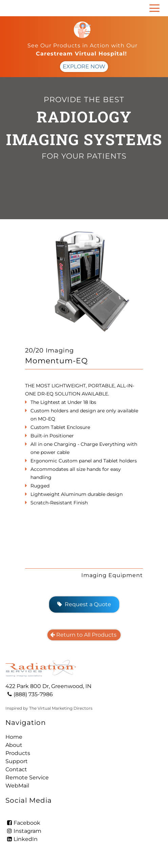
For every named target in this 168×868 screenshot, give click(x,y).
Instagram (23, 831)
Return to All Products (84, 635)
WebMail (17, 786)
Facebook (23, 823)
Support (17, 761)
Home (14, 737)
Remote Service (27, 778)
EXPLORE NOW (84, 66)
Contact (16, 769)
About (14, 745)
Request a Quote (84, 604)
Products (18, 753)
